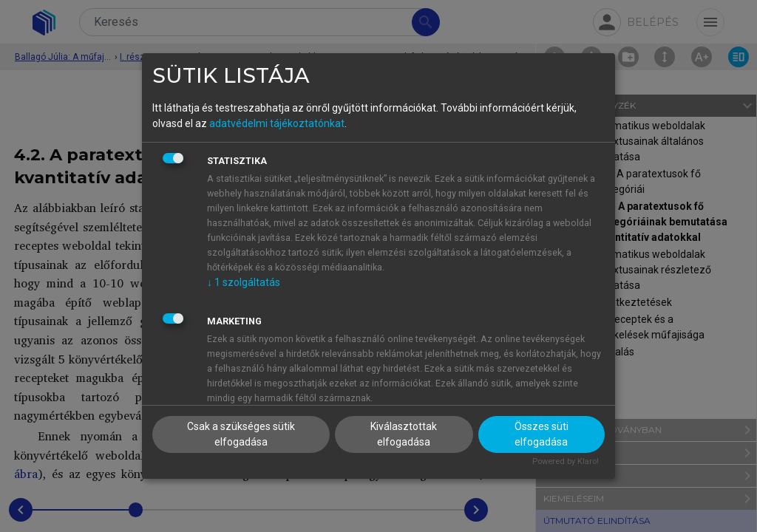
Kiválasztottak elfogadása (404, 434)
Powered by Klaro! (566, 461)
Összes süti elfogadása (542, 434)
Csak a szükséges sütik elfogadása (241, 434)
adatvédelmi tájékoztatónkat (277, 123)
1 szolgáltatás (244, 282)
